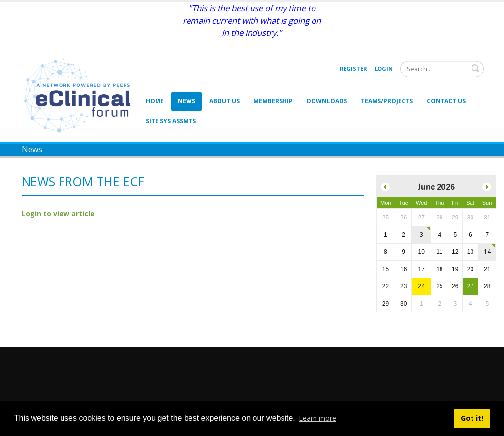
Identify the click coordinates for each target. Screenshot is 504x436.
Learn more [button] (317, 418)
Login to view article (58, 213)
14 (487, 252)
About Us (224, 101)
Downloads (327, 101)
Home (155, 101)
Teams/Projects (387, 101)
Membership (273, 101)
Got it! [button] (472, 418)
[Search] (442, 69)
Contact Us (446, 101)
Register (353, 69)
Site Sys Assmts (171, 121)
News (187, 101)
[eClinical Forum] (80, 95)
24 (421, 286)
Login (384, 69)
